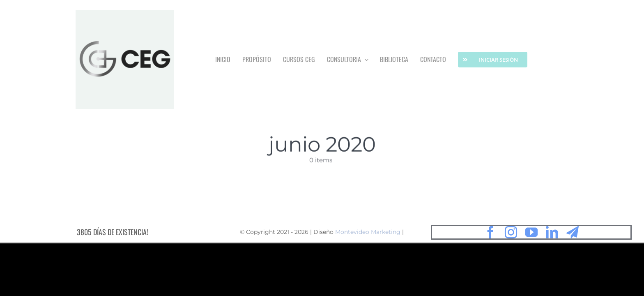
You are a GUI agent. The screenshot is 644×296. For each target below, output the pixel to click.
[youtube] (531, 234)
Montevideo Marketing (368, 234)
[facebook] (490, 234)
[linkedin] (552, 234)
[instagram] (511, 234)
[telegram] (573, 234)
